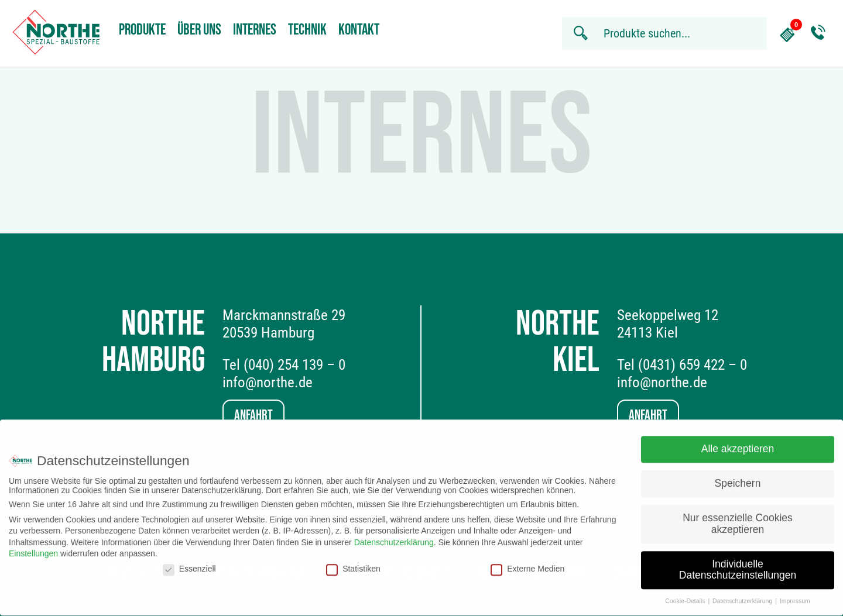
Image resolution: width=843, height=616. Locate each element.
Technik (307, 30)
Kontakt (359, 30)
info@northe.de (268, 382)
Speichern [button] (738, 479)
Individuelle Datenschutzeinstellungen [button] (738, 565)
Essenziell (189, 563)
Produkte (142, 30)
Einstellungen (33, 549)
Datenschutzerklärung (394, 537)
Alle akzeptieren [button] (738, 444)
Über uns (199, 30)
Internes (255, 30)
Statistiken (353, 563)
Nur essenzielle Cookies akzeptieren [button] (738, 519)
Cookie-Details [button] (686, 596)
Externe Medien (527, 563)
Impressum (795, 596)
